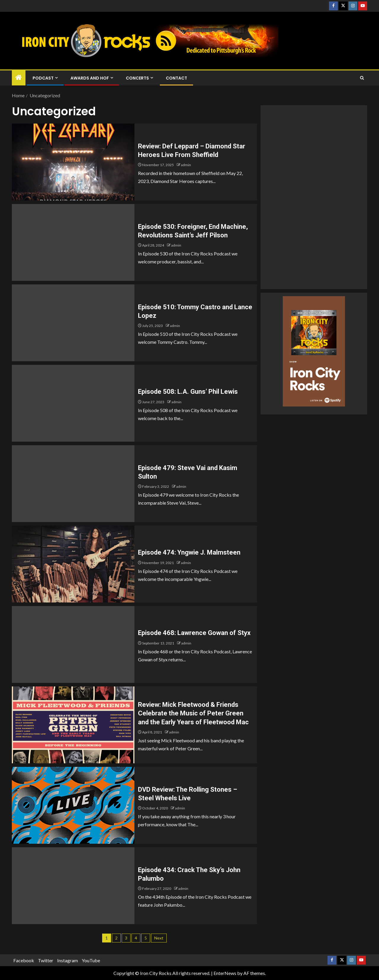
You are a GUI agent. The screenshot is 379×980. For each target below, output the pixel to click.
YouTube (91, 960)
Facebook (24, 960)
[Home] (19, 78)
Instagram (68, 960)
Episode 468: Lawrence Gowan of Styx (194, 633)
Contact (176, 78)
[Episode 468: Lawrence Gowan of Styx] (73, 644)
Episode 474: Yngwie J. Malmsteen (189, 552)
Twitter (46, 960)
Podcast (43, 78)
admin (186, 165)
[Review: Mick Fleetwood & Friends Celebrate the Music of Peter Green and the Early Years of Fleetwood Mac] (73, 725)
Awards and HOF (90, 78)
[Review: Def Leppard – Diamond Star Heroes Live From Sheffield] (73, 162)
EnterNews (225, 973)
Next (159, 938)
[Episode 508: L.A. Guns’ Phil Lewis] (73, 403)
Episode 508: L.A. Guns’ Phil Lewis (188, 392)
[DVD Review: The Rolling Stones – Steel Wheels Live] (73, 805)
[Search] (362, 78)
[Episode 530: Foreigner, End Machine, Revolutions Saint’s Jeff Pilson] (73, 242)
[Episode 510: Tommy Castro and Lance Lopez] (73, 323)
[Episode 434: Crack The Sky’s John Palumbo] (73, 886)
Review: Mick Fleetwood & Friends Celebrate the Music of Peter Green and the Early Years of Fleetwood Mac (193, 713)
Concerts (137, 78)
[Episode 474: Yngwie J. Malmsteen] (73, 564)
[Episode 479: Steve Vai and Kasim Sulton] (73, 484)
